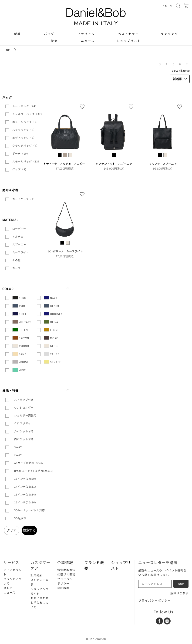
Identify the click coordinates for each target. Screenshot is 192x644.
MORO (51, 338)
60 (188, 71)
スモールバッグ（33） (27, 161)
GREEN (20, 330)
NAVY (51, 298)
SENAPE (52, 362)
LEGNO (52, 330)
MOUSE (20, 362)
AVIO (19, 306)
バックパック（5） (24, 130)
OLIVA (51, 322)
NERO (19, 298)
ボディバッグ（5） (24, 138)
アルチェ (18, 236)
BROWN (21, 338)
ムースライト (21, 252)
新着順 (180, 79)
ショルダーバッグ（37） (28, 114)
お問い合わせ (40, 598)
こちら (184, 593)
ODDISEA (53, 314)
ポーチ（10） (21, 153)
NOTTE (20, 314)
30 (184, 71)
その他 (17, 260)
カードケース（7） (24, 199)
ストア (8, 588)
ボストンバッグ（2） (26, 122)
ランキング (170, 34)
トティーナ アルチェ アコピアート (67, 163)
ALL (180, 71)
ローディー (19, 228)
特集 (54, 41)
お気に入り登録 (82, 107)
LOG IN (167, 6)
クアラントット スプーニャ (114, 163)
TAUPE (51, 354)
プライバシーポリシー (155, 600)
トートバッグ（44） (25, 106)
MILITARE (22, 322)
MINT (19, 370)
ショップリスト (129, 41)
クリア (12, 530)
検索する (29, 530)
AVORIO (21, 346)
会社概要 (63, 588)
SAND (19, 354)
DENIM (51, 306)
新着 (17, 34)
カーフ (16, 268)
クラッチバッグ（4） (26, 145)
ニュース (88, 41)
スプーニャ (19, 244)
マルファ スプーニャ (163, 163)
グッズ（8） (20, 169)
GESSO (52, 346)
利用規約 (37, 575)
